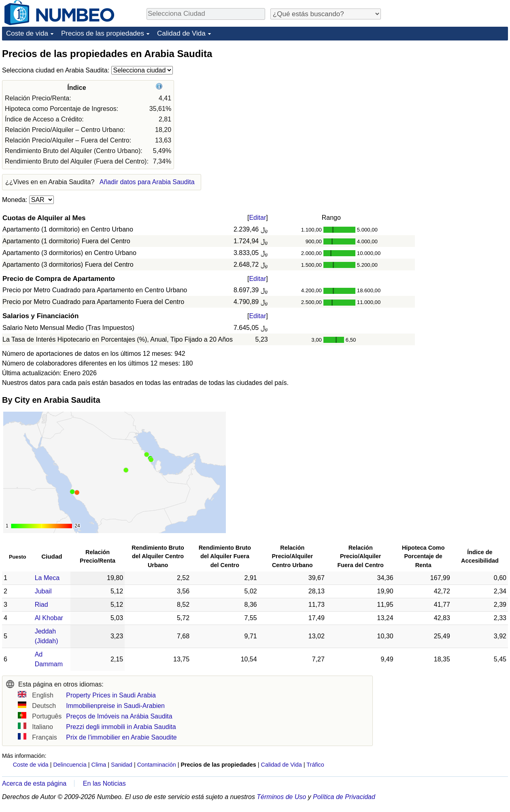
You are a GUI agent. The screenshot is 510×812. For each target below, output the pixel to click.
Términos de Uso (281, 797)
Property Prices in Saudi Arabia (111, 695)
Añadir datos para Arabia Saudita (147, 182)
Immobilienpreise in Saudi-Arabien (115, 706)
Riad (41, 605)
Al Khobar (49, 618)
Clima (99, 765)
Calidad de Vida (181, 33)
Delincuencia (70, 765)
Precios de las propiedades (103, 33)
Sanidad (122, 765)
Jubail (43, 591)
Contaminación (157, 765)
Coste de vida (27, 33)
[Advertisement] (447, 98)
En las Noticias (104, 783)
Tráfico (315, 765)
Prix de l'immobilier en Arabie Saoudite (121, 737)
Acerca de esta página (34, 783)
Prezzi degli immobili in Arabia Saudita (121, 727)
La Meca (47, 578)
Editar (257, 218)
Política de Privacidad (344, 797)
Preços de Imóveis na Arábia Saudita (119, 716)
